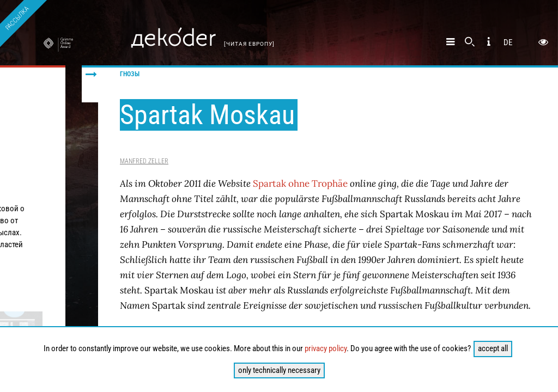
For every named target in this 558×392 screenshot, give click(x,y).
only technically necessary (279, 370)
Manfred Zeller (144, 161)
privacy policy (326, 348)
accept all (493, 348)
